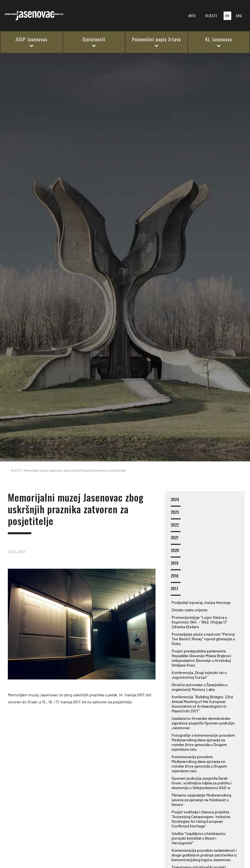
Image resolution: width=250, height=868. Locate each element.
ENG (239, 16)
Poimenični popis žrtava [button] (156, 42)
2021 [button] (176, 540)
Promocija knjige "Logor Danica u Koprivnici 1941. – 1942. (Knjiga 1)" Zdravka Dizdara (199, 622)
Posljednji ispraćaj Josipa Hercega (201, 602)
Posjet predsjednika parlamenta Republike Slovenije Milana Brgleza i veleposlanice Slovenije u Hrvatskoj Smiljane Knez (201, 658)
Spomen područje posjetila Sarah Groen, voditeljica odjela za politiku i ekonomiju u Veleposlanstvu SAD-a (202, 783)
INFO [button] (192, 16)
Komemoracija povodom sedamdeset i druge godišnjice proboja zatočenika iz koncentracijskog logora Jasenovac (204, 855)
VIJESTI (211, 16)
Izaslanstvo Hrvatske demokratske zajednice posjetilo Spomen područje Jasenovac (203, 723)
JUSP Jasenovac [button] (31, 42)
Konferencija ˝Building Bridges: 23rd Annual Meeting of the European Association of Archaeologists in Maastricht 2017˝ (202, 704)
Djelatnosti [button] (94, 42)
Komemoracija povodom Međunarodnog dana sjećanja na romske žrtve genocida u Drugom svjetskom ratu (199, 764)
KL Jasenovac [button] (219, 42)
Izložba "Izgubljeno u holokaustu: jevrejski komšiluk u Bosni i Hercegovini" (199, 838)
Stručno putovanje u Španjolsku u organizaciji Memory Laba (200, 687)
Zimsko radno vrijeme (190, 610)
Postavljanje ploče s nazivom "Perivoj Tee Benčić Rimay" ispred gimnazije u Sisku (203, 639)
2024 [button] (176, 502)
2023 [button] (176, 515)
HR (227, 16)
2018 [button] (176, 578)
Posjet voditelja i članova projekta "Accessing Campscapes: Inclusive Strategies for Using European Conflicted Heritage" (201, 819)
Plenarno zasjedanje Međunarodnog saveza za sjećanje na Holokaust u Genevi (201, 800)
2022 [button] (176, 527)
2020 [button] (176, 553)
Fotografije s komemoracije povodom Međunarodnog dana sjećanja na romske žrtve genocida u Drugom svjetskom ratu (203, 742)
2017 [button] (176, 591)
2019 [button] (176, 565)
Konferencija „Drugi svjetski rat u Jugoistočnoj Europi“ (199, 675)
